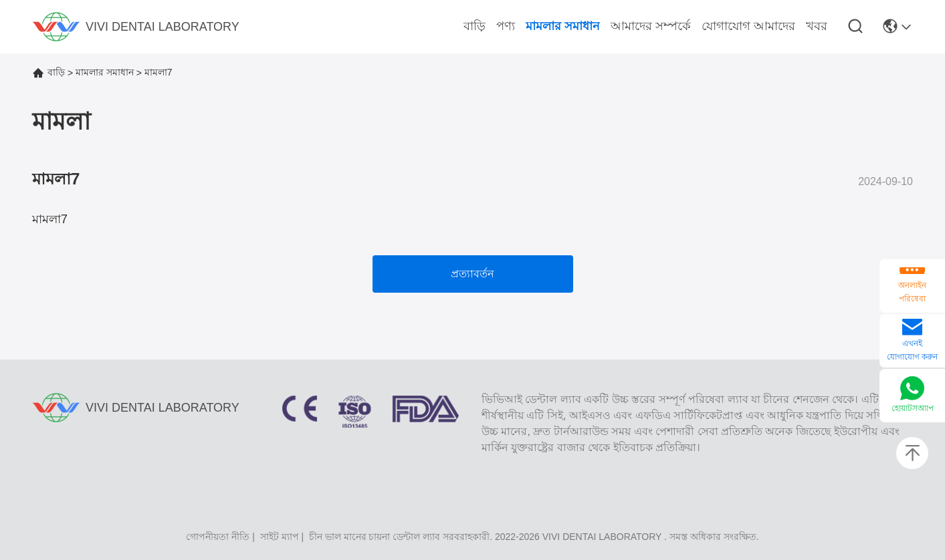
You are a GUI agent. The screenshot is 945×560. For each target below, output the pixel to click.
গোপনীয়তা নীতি (218, 537)
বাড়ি (56, 72)
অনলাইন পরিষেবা (912, 292)
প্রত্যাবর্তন (472, 274)
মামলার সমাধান (105, 72)
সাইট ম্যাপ (280, 537)
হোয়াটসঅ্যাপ (913, 408)
